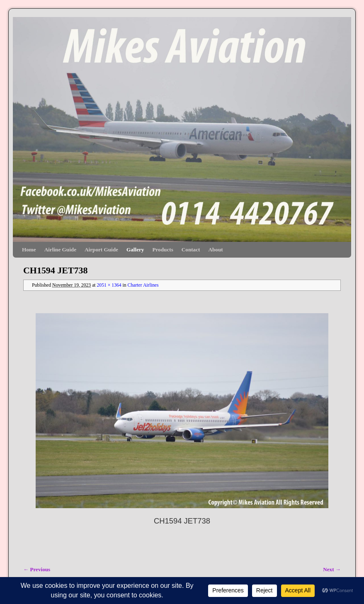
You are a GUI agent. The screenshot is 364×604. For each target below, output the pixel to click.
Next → (332, 569)
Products (163, 250)
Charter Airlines (143, 285)
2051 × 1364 (109, 285)
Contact (191, 250)
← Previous (37, 569)
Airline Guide (60, 250)
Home (29, 250)
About (215, 250)
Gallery (135, 250)
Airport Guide (101, 250)
